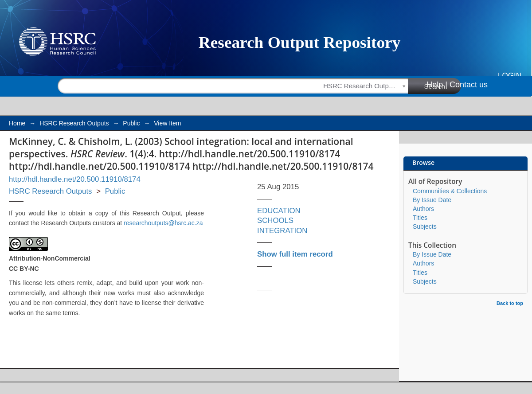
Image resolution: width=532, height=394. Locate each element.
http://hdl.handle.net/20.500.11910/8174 (75, 179)
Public (131, 123)
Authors (423, 209)
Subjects (425, 226)
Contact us (469, 85)
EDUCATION (279, 211)
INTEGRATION (282, 231)
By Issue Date (432, 200)
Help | (437, 85)
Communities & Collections (450, 191)
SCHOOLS (275, 220)
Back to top (510, 303)
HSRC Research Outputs (74, 123)
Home (17, 123)
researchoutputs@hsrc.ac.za (163, 223)
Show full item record (295, 254)
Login (510, 76)
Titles (420, 218)
